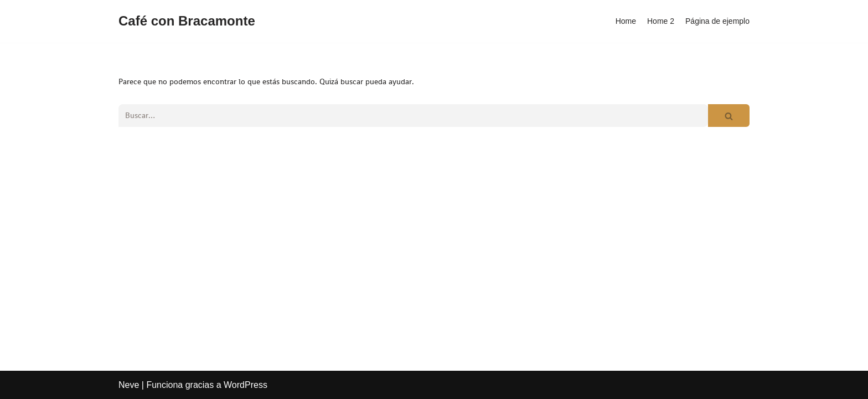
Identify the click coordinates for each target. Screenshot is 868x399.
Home (626, 21)
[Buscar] (413, 116)
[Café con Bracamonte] (187, 21)
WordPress (246, 385)
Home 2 (661, 21)
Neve (129, 385)
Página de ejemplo (717, 21)
